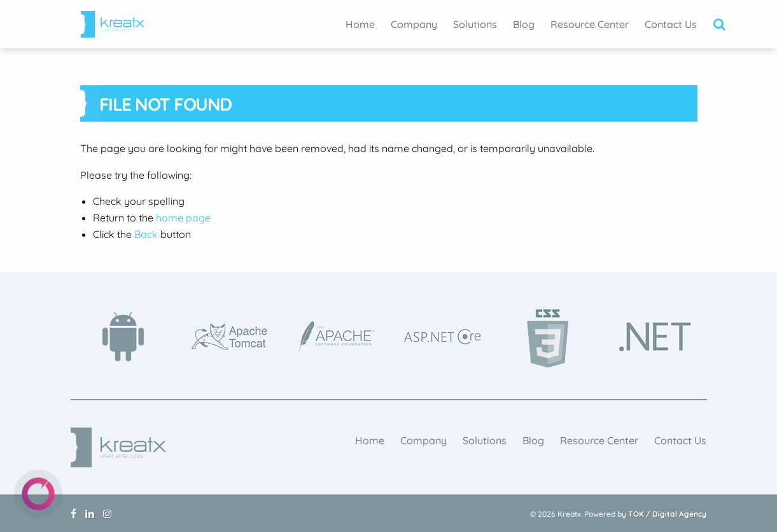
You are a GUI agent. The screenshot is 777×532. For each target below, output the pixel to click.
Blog (524, 24)
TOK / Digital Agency (667, 514)
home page (183, 218)
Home (360, 24)
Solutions (475, 24)
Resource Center (590, 24)
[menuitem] (360, 24)
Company (414, 24)
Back (146, 234)
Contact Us (671, 24)
